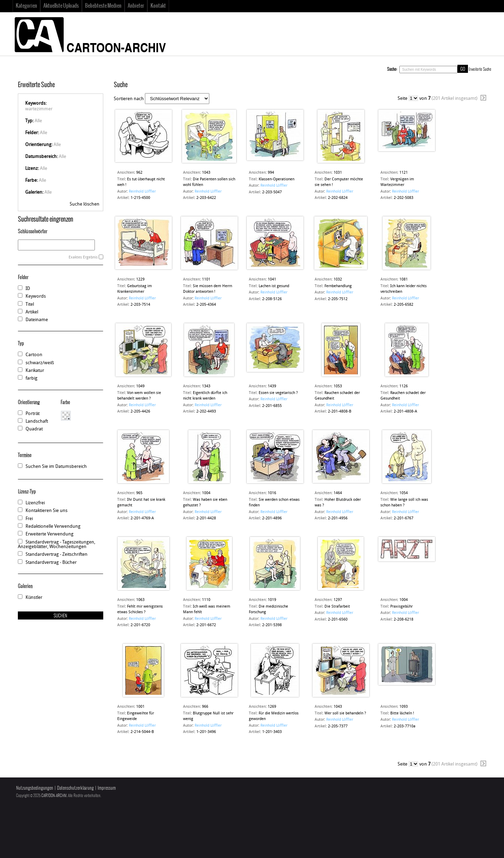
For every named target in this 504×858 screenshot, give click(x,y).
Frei (29, 519)
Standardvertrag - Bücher (51, 563)
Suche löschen (84, 204)
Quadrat (34, 429)
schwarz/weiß (40, 363)
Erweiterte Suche (480, 69)
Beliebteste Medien (103, 6)
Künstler (34, 598)
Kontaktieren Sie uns (47, 511)
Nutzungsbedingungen (35, 788)
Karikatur (35, 371)
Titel (30, 305)
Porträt (33, 414)
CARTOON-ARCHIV (54, 796)
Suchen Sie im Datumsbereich (56, 467)
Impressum (107, 788)
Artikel (32, 312)
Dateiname (37, 320)
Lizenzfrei (35, 503)
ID (28, 289)
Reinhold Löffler (142, 192)
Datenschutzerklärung (75, 788)
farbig (31, 378)
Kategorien (26, 6)
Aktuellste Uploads (61, 6)
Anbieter (136, 6)
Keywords (36, 296)
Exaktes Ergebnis (83, 258)
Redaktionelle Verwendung (53, 527)
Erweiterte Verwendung (50, 534)
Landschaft (37, 421)
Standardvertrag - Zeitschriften (57, 555)
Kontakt (158, 6)
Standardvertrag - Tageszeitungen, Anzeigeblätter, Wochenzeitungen (57, 545)
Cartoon (34, 355)
